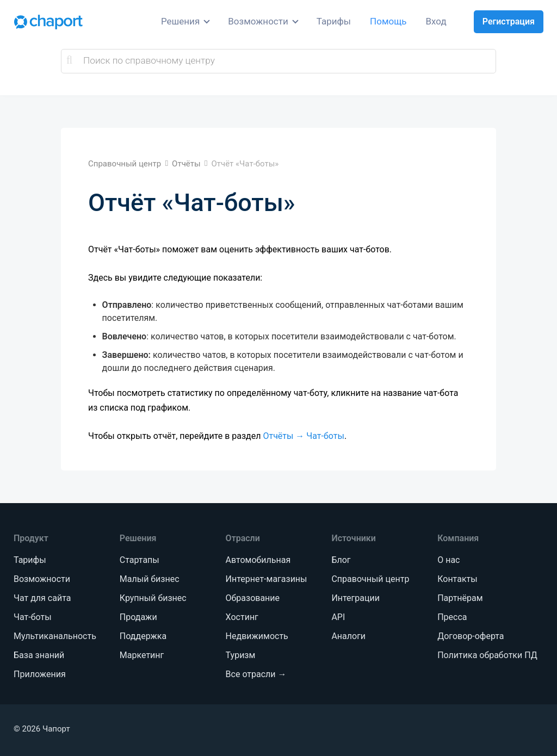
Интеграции (355, 598)
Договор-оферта (471, 636)
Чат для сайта (42, 598)
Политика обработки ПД (487, 655)
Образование (253, 598)
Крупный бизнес (153, 598)
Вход (436, 21)
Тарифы (334, 21)
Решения (180, 21)
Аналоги (348, 636)
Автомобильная (258, 560)
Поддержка (143, 636)
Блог (341, 560)
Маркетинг (142, 655)
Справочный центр (370, 579)
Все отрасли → (256, 674)
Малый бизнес (150, 579)
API (338, 617)
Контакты (457, 579)
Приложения (40, 674)
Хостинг (242, 617)
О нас (448, 560)
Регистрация (509, 21)
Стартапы (140, 560)
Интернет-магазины (267, 579)
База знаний (39, 655)
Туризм (241, 655)
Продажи (138, 617)
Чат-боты (33, 617)
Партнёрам (460, 598)
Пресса (452, 617)
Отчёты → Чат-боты (303, 436)
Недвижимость (257, 636)
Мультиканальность (55, 636)
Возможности (258, 21)
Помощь (388, 21)
